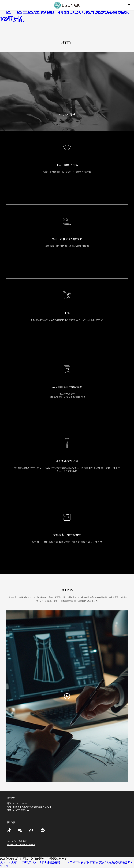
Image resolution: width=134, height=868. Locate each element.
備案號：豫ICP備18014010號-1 (21, 845)
